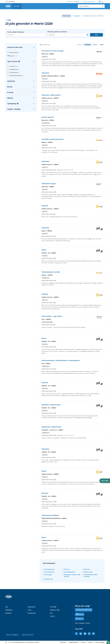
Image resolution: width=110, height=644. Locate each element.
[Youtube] (85, 634)
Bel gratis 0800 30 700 (85, 610)
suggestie (82, 623)
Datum (95, 45)
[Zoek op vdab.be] (91, 6)
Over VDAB (53, 607)
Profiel (102, 45)
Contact (52, 616)
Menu (18, 6)
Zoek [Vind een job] (96, 35)
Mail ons (81, 614)
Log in (103, 1)
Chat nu (80, 619)
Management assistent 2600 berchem (72, 575)
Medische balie (48, 579)
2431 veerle (87, 569)
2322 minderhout (49, 572)
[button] (105, 481)
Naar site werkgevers (73, 1)
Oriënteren (8, 613)
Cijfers (29, 610)
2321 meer (67, 569)
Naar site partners (89, 1)
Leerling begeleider (69, 572)
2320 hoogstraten (50, 569)
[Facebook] (76, 634)
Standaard (88, 45)
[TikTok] (94, 634)
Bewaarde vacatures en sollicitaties (93, 16)
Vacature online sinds (21, 47)
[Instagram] (89, 634)
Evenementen (32, 607)
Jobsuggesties (77, 16)
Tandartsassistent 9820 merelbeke (90, 575)
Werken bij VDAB (55, 610)
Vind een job (66, 16)
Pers (51, 613)
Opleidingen (9, 610)
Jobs (8, 20)
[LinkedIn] (81, 634)
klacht (88, 623)
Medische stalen (88, 572)
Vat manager (48, 575)
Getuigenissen (32, 613)
